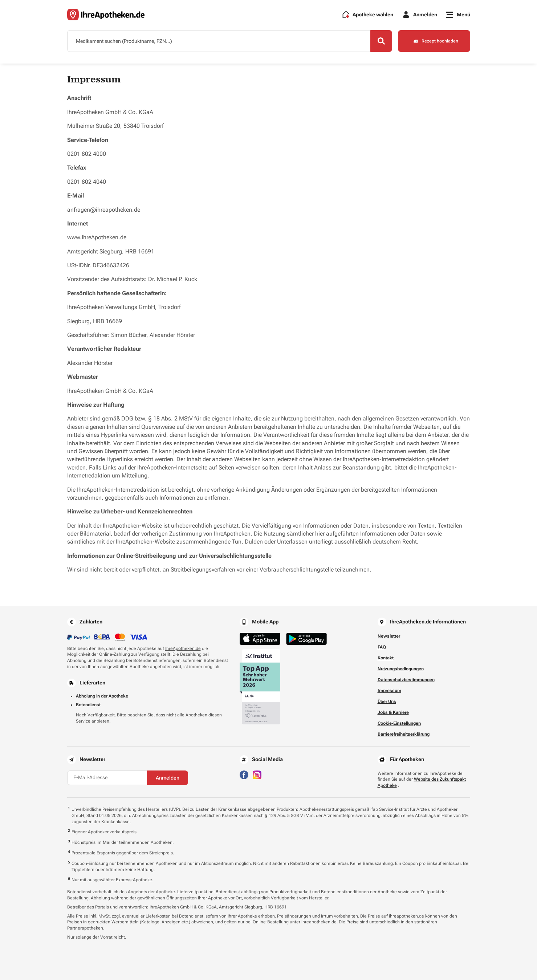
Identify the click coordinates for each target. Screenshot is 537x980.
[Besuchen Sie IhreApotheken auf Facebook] (244, 774)
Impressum (389, 691)
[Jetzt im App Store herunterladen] (260, 639)
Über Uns (387, 702)
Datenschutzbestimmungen (406, 680)
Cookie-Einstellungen (399, 723)
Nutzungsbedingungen (401, 669)
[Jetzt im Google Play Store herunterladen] (306, 639)
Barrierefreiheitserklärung (404, 734)
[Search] (381, 41)
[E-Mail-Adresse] (107, 778)
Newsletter (389, 636)
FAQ (382, 647)
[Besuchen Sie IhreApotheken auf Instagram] (257, 774)
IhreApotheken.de (183, 648)
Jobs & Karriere (393, 712)
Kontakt (386, 658)
